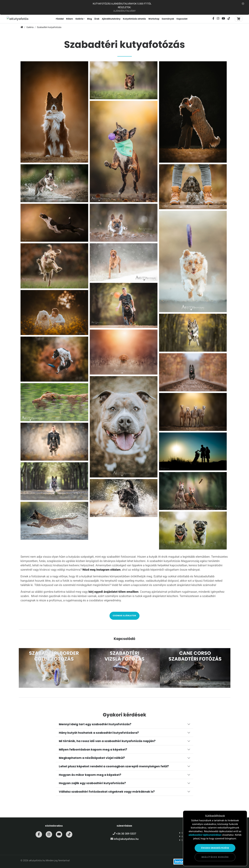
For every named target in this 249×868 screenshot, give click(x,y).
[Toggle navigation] (239, 19)
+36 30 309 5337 (124, 834)
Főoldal (60, 19)
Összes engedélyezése (215, 848)
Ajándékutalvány (124, 11)
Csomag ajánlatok (124, 616)
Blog (89, 19)
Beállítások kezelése (215, 857)
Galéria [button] (79, 19)
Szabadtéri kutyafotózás (49, 27)
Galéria (30, 27)
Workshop (154, 19)
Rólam (70, 19)
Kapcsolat (182, 19)
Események (168, 19)
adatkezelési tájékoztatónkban (205, 835)
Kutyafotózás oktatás (135, 19)
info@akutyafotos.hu (124, 839)
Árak (97, 19)
